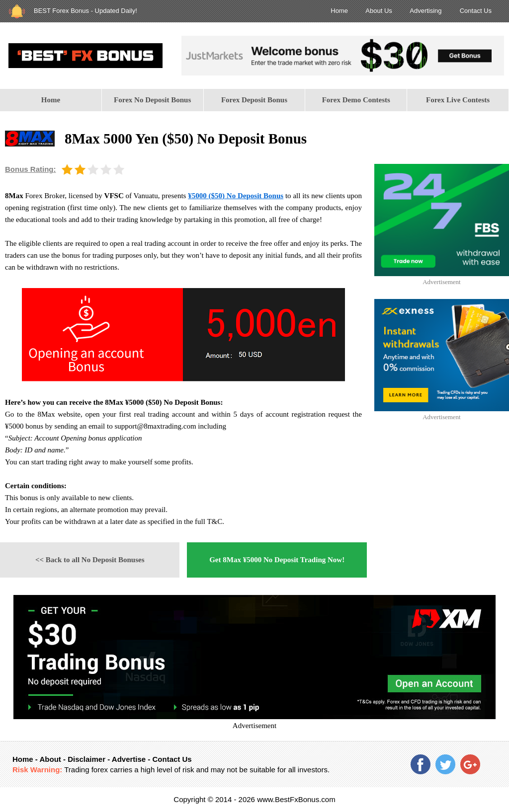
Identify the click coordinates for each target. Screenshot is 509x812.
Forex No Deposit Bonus (152, 100)
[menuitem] (51, 100)
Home (339, 11)
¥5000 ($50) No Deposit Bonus (236, 196)
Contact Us (476, 11)
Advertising (425, 11)
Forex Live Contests (458, 100)
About (50, 759)
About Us (379, 11)
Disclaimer (86, 759)
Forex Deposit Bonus (254, 100)
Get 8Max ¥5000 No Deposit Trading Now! (277, 560)
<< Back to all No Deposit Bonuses (90, 560)
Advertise (129, 759)
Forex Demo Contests (356, 100)
